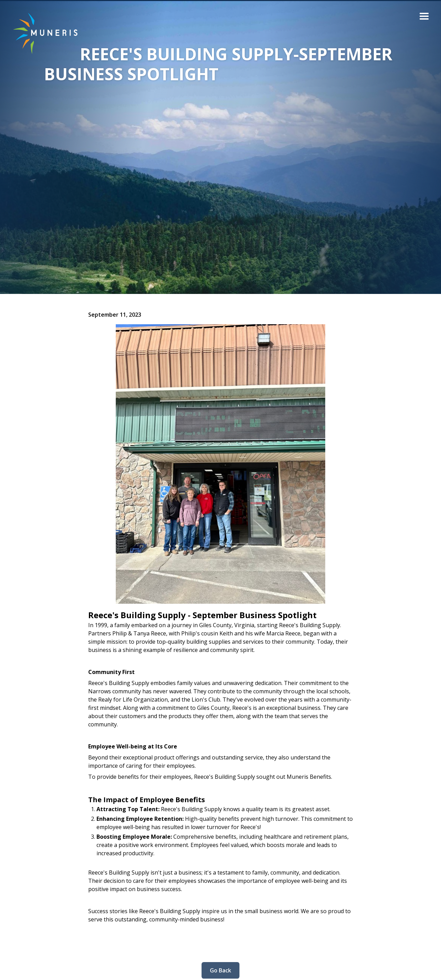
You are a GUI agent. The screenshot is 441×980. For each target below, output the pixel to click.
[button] (424, 17)
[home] (40, 33)
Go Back (220, 970)
